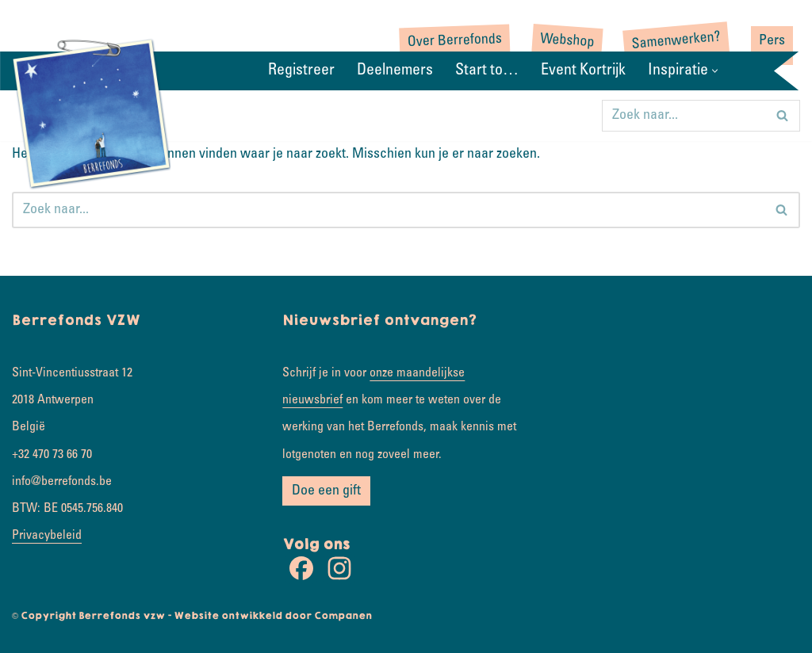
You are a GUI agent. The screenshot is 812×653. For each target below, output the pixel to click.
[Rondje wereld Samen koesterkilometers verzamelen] (91, 113)
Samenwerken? (676, 41)
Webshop (567, 42)
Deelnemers (395, 71)
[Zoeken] (683, 116)
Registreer (301, 71)
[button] (715, 71)
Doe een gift (326, 491)
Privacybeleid (47, 536)
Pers (772, 41)
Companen (343, 616)
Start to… (487, 71)
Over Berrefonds (455, 41)
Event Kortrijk (583, 71)
